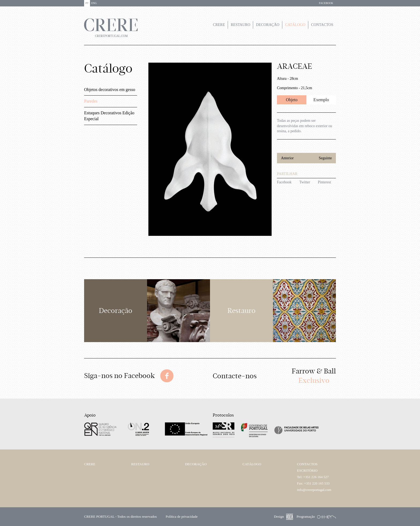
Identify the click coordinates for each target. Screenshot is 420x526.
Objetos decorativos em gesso (110, 90)
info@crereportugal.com (314, 490)
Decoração (268, 25)
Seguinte (325, 158)
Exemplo (321, 100)
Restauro (241, 25)
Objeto (292, 100)
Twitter (305, 182)
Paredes (91, 101)
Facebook (284, 182)
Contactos (322, 25)
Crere (219, 25)
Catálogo (295, 25)
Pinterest (325, 182)
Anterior (287, 158)
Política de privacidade (182, 516)
